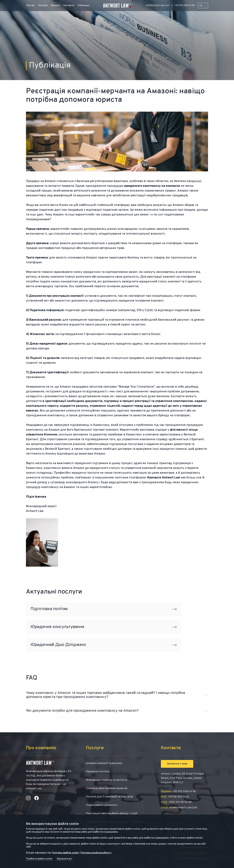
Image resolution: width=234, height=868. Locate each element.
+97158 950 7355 (175, 797)
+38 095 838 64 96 (184, 6)
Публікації (83, 6)
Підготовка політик (103, 609)
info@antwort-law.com (158, 6)
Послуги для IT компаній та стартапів (109, 797)
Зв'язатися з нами (177, 764)
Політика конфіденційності (96, 853)
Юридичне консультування (103, 627)
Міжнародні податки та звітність (107, 780)
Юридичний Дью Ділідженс (103, 645)
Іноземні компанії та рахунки (104, 763)
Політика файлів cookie (65, 853)
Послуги (43, 6)
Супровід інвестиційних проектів (107, 788)
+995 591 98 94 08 (176, 802)
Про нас (30, 6)
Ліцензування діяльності (102, 805)
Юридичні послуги (98, 772)
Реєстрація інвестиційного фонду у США (112, 814)
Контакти (69, 6)
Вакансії (55, 6)
